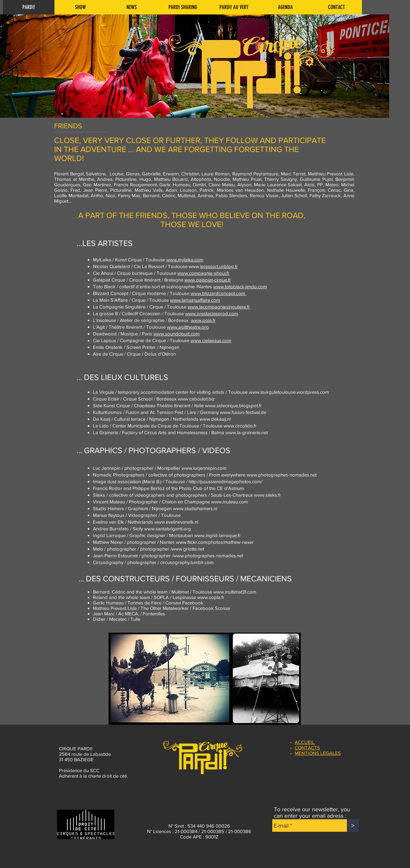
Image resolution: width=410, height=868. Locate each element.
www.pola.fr (203, 320)
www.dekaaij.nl (215, 419)
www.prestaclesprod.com (212, 313)
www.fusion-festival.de (243, 412)
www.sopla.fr (211, 597)
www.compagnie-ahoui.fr (203, 273)
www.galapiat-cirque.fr (208, 280)
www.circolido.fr (240, 426)
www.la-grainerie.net (247, 432)
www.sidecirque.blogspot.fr (233, 405)
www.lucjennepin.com (204, 468)
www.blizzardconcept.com (218, 293)
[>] (353, 826)
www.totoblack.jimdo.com (240, 287)
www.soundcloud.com (176, 334)
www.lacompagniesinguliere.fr (219, 307)
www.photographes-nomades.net (282, 475)
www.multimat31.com (235, 592)
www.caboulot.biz (196, 399)
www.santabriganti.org (168, 529)
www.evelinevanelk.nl (176, 522)
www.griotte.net (188, 549)
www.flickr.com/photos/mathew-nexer (215, 542)
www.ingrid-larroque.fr (217, 535)
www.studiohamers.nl (195, 508)
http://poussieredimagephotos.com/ (225, 481)
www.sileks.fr (267, 495)
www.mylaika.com (185, 260)
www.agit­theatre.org (188, 327)
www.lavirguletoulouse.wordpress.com (289, 392)
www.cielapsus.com (211, 340)
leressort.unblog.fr (219, 266)
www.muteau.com (230, 502)
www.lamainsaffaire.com (195, 300)
